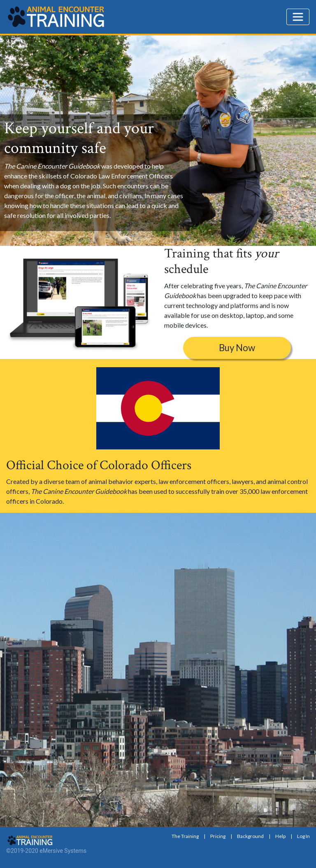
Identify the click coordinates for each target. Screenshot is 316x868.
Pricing (218, 836)
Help (280, 836)
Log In (303, 836)
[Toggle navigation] (298, 17)
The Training (185, 836)
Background (250, 836)
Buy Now (237, 348)
